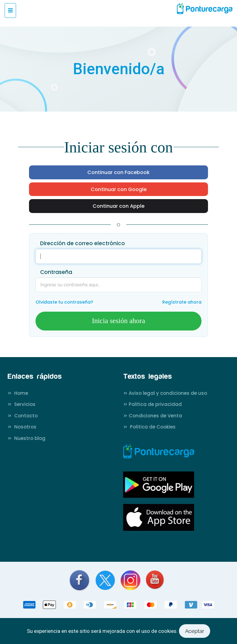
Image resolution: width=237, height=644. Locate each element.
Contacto (23, 416)
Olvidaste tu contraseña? (64, 302)
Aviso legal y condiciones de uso (165, 393)
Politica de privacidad (152, 404)
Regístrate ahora (182, 302)
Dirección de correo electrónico (83, 243)
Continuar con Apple (118, 206)
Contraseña (56, 272)
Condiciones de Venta (153, 416)
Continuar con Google (119, 190)
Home (18, 393)
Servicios (21, 404)
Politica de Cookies (149, 427)
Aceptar (195, 631)
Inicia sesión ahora (118, 321)
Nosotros (22, 427)
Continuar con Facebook (118, 173)
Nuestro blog (26, 438)
